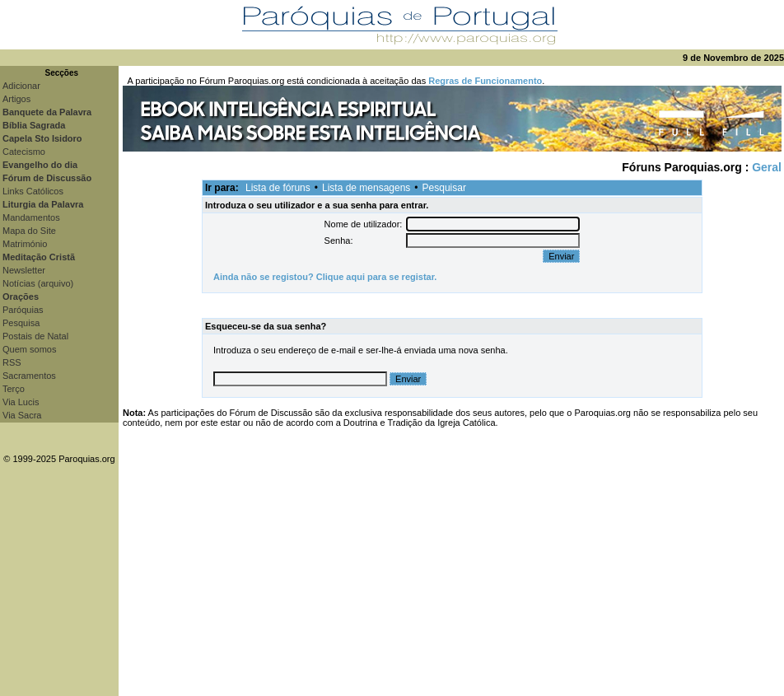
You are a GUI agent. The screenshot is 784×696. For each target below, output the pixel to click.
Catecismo (24, 152)
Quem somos (29, 349)
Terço (14, 389)
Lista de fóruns (278, 188)
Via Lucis (21, 402)
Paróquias (23, 310)
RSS (12, 362)
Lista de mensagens (366, 188)
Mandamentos (31, 217)
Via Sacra (22, 415)
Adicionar (21, 86)
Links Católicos (33, 191)
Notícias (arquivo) (38, 283)
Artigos (16, 99)
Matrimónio (25, 244)
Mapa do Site (29, 231)
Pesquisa (21, 323)
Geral (767, 167)
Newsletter (24, 270)
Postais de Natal (35, 336)
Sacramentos (29, 376)
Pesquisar (444, 188)
